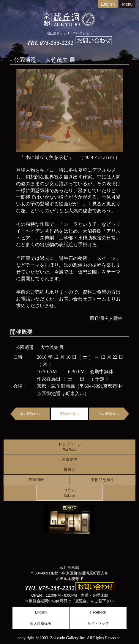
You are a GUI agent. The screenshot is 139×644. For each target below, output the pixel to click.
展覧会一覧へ (69, 414)
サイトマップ (98, 624)
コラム (69, 493)
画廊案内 (69, 460)
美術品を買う (102, 480)
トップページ (69, 447)
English (108, 4)
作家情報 (36, 480)
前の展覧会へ (30, 414)
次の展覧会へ (109, 414)
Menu (127, 4)
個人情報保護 (41, 624)
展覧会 (70, 470)
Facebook (98, 612)
